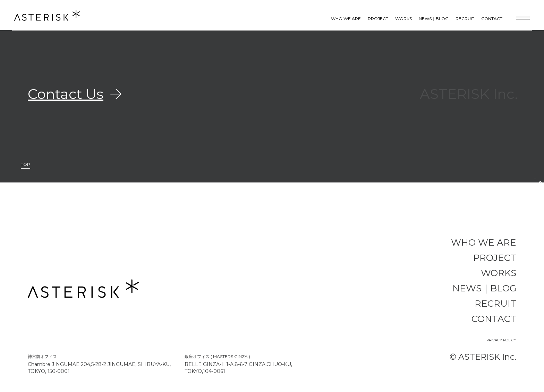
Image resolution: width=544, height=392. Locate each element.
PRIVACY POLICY (501, 340)
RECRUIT (465, 19)
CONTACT (492, 19)
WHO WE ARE (346, 19)
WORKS (403, 19)
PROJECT (378, 19)
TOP (25, 165)
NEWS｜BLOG (434, 19)
